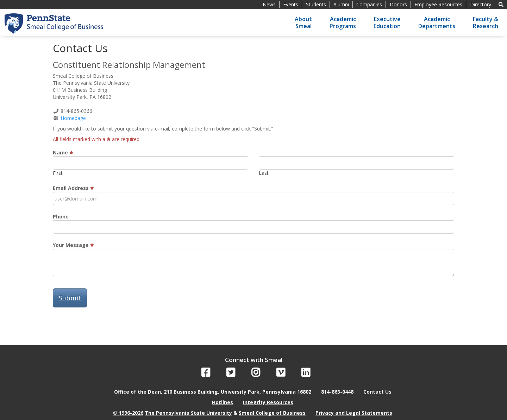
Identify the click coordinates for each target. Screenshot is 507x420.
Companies (369, 4)
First (58, 173)
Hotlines (223, 402)
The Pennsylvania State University (188, 413)
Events (291, 4)
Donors (398, 4)
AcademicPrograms (343, 23)
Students (316, 4)
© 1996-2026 (128, 413)
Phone (61, 217)
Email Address (73, 188)
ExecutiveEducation (387, 23)
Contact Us (377, 392)
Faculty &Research (486, 23)
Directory (481, 4)
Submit (70, 298)
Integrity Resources (268, 402)
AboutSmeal (303, 23)
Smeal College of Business (272, 413)
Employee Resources (438, 4)
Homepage (73, 118)
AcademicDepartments (437, 23)
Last (264, 173)
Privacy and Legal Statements (354, 413)
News (269, 4)
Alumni (341, 4)
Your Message (73, 245)
